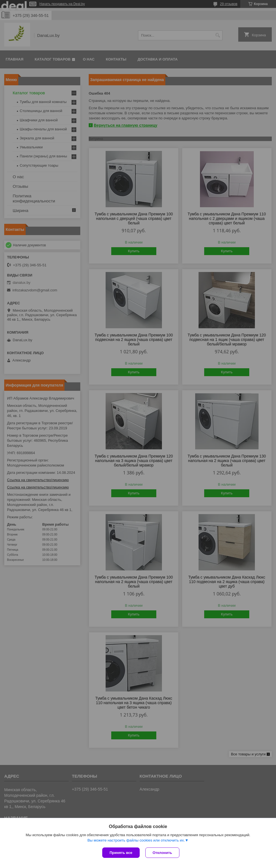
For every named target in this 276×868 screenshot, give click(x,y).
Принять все (121, 853)
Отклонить (162, 853)
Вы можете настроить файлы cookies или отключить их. (136, 840)
